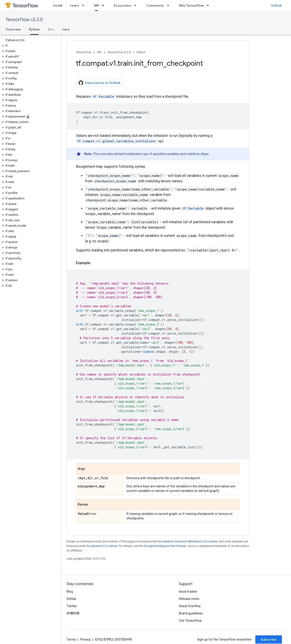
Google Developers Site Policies (165, 546)
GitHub (276, 5)
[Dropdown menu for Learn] (84, 5)
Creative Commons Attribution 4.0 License (190, 541)
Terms (71, 639)
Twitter (72, 606)
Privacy (85, 639)
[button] (30, 46)
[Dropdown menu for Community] (169, 5)
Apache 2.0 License (104, 546)
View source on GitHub (100, 83)
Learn (75, 5)
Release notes (189, 599)
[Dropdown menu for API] (104, 5)
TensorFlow (84, 52)
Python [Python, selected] (34, 29)
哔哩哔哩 (73, 613)
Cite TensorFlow (190, 621)
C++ (51, 29)
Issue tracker (188, 591)
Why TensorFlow (191, 5)
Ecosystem (123, 5)
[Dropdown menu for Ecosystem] (137, 5)
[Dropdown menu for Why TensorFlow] (209, 5)
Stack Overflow (190, 606)
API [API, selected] (96, 5)
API (99, 52)
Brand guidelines (191, 613)
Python (141, 52)
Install (58, 5)
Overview (13, 29)
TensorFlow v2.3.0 (24, 20)
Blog (70, 591)
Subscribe (269, 639)
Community (155, 5)
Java (66, 29)
